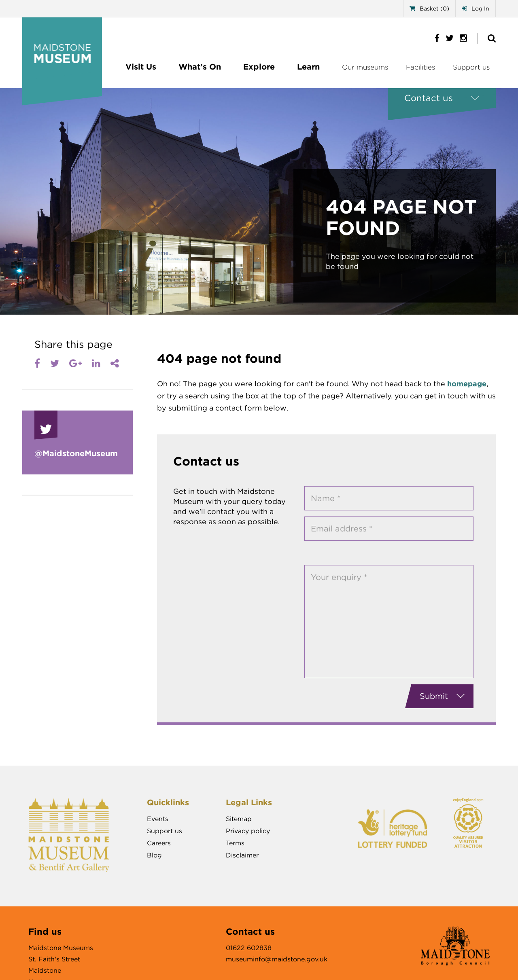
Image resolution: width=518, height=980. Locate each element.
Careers (159, 843)
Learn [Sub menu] (308, 67)
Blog (154, 855)
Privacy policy (248, 831)
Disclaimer (242, 855)
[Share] (115, 364)
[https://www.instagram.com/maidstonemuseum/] (460, 38)
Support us (471, 67)
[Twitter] (55, 364)
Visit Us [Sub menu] (141, 67)
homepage (467, 384)
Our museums (365, 67)
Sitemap (239, 819)
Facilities (420, 67)
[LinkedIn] (96, 364)
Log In (476, 8)
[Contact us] (442, 98)
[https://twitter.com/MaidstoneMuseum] (447, 38)
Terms (235, 843)
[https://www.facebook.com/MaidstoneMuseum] (434, 38)
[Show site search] (492, 38)
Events (158, 819)
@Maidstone (76, 453)
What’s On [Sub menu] (200, 67)
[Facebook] (37, 364)
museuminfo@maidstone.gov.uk (277, 959)
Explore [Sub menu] (259, 67)
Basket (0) (429, 8)
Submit (442, 696)
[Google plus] (75, 364)
